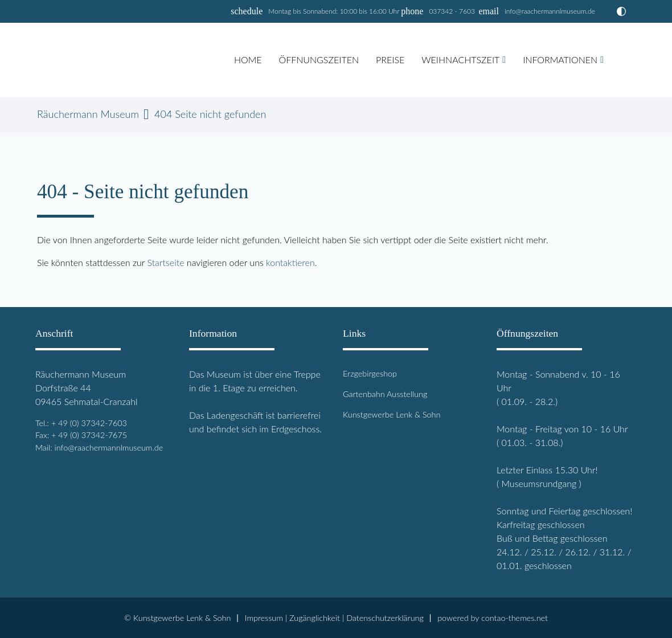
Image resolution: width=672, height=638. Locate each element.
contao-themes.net (515, 618)
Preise (390, 60)
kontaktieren (290, 262)
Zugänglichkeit (315, 618)
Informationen (560, 60)
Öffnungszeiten (319, 60)
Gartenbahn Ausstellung (385, 394)
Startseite (165, 262)
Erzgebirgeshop (370, 373)
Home (248, 60)
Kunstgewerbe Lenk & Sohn (392, 414)
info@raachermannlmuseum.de (550, 11)
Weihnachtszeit (460, 60)
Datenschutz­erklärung (385, 618)
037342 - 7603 (452, 11)
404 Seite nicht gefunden (210, 114)
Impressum (264, 618)
